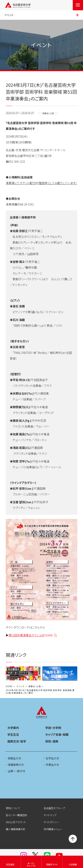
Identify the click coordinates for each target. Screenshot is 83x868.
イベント (20, 686)
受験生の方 (14, 758)
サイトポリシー (51, 822)
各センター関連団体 (16, 815)
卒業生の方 (52, 765)
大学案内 (13, 728)
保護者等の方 (16, 765)
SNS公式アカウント (16, 822)
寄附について (13, 808)
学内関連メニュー (53, 829)
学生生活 (13, 734)
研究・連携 (52, 741)
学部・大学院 (53, 728)
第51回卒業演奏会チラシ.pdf (31, 635)
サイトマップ (50, 815)
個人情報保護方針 (16, 829)
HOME (9, 686)
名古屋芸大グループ (54, 808)
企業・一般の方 (16, 771)
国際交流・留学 (17, 741)
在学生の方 (52, 758)
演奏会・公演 (35, 686)
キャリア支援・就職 (57, 734)
